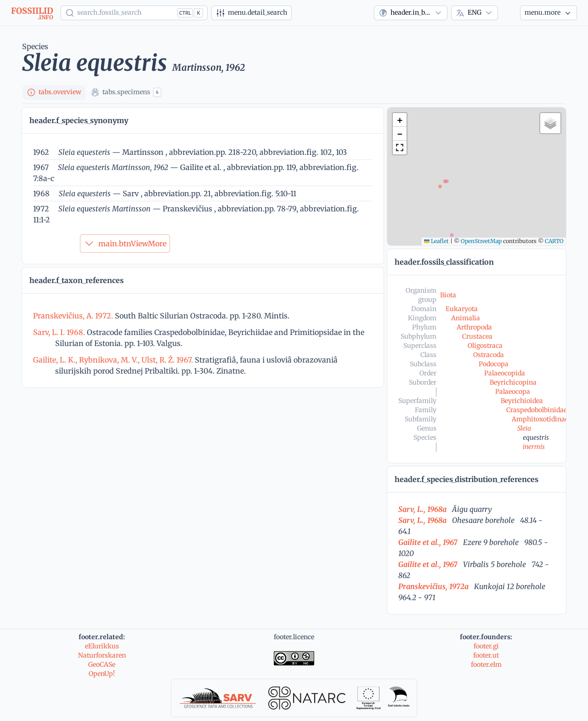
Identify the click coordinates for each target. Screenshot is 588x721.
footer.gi (486, 646)
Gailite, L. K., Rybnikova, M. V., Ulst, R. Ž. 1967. (114, 360)
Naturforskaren (102, 655)
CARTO (554, 241)
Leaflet (436, 241)
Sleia (524, 428)
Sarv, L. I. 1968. (60, 332)
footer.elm (486, 664)
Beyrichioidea (522, 401)
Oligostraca (485, 346)
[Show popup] (134, 13)
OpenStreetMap (481, 241)
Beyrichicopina (513, 382)
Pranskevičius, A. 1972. (74, 316)
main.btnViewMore (125, 244)
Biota (448, 295)
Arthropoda (474, 327)
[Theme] (509, 13)
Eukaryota (462, 309)
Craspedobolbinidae (537, 410)
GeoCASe (102, 664)
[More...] (548, 13)
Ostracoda (489, 355)
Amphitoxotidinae (540, 419)
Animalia (466, 318)
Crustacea (477, 336)
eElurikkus (102, 646)
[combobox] (411, 13)
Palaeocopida (505, 373)
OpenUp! (102, 674)
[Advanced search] (252, 13)
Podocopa (494, 364)
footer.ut (486, 655)
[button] (400, 120)
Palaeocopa (513, 392)
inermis (534, 447)
